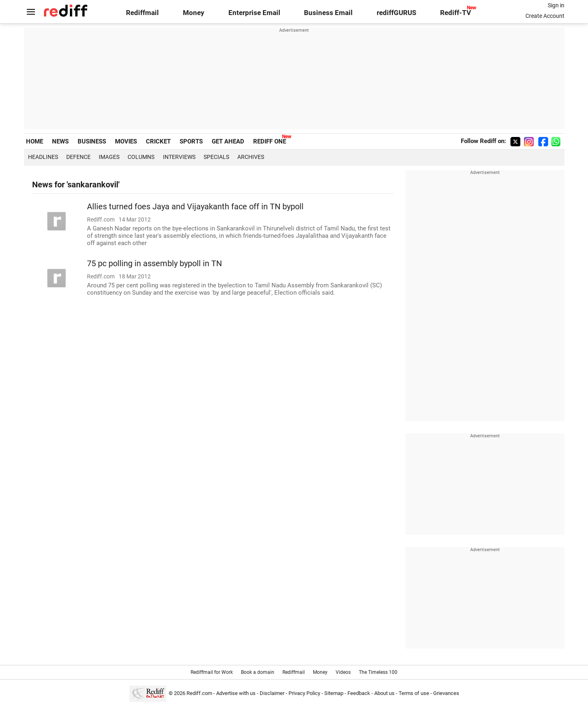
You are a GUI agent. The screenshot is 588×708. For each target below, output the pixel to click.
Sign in (556, 5)
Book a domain (258, 672)
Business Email (328, 13)
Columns (141, 157)
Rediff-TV (456, 13)
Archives (251, 157)
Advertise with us (236, 693)
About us (384, 693)
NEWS (60, 141)
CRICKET (158, 141)
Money (194, 13)
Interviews (179, 157)
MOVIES (126, 141)
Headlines (43, 157)
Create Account (545, 16)
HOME (35, 141)
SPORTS (191, 141)
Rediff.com (199, 693)
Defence (78, 157)
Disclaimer (272, 693)
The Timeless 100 (378, 672)
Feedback (359, 693)
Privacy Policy (304, 693)
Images (109, 157)
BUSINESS (92, 141)
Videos (343, 672)
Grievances (446, 693)
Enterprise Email (254, 13)
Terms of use (414, 693)
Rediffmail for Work (212, 672)
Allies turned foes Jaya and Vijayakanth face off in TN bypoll (195, 207)
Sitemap (334, 693)
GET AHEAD (228, 141)
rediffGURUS (396, 13)
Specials (216, 157)
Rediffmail (142, 13)
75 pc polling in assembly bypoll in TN (154, 264)
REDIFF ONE (270, 141)
